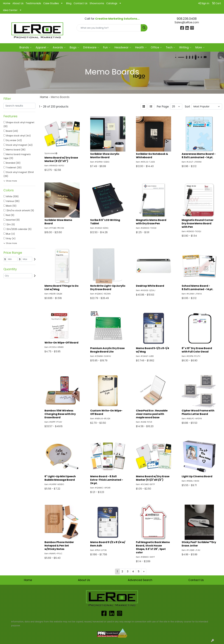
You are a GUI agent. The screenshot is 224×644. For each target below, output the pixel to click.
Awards (59, 47)
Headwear (123, 47)
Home (7, 3)
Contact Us (80, 3)
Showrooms (97, 3)
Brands (26, 47)
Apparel (42, 47)
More (200, 47)
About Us (18, 3)
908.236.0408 (187, 19)
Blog (69, 3)
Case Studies (51, 3)
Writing (185, 47)
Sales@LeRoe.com (187, 22)
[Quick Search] (109, 28)
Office (156, 47)
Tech (170, 47)
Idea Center (10, 10)
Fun (107, 47)
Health (141, 47)
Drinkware (91, 47)
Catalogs (112, 3)
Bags (74, 47)
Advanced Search (140, 580)
